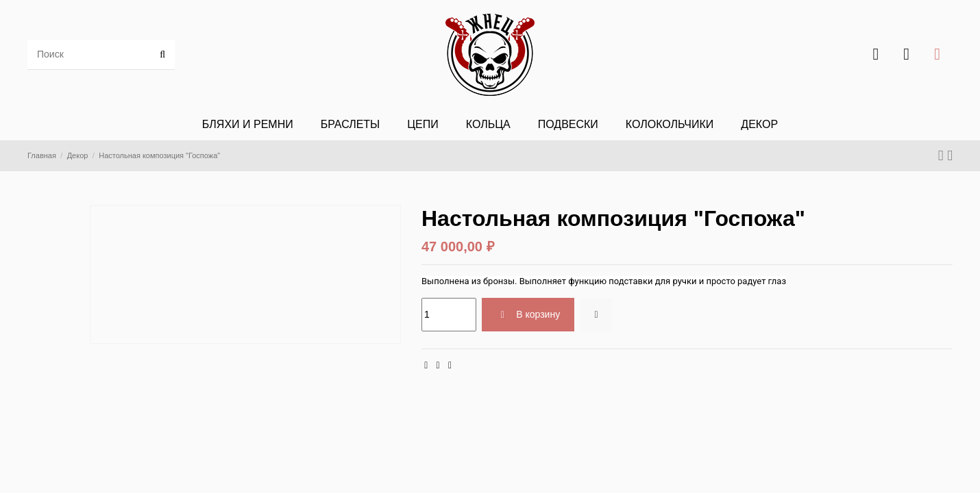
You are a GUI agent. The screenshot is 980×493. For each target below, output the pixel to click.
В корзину (528, 314)
